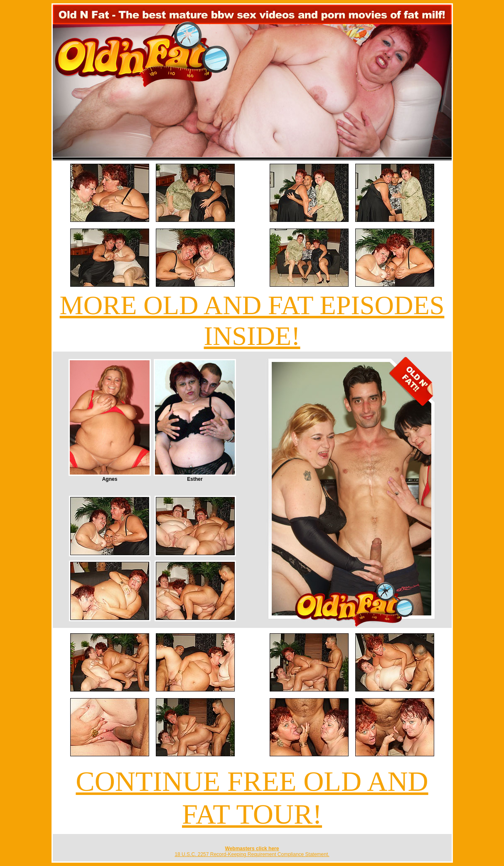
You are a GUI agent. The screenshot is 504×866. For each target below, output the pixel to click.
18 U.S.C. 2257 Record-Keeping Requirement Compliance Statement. (252, 854)
